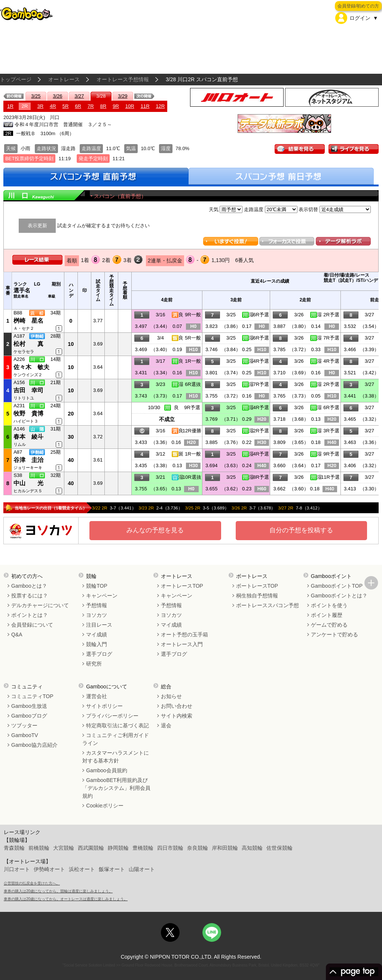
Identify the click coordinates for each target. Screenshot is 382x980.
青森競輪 (14, 848)
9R (116, 106)
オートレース (64, 79)
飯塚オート (112, 869)
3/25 (36, 96)
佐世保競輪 (279, 848)
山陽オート (142, 869)
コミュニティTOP (32, 696)
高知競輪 (252, 848)
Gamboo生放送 (29, 706)
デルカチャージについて (40, 605)
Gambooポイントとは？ (339, 596)
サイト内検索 (177, 716)
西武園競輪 (91, 848)
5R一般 (193, 338)
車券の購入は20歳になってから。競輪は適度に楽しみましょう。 (58, 891)
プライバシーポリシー (112, 716)
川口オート (17, 869)
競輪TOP (97, 586)
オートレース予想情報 (123, 79)
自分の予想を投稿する (301, 530)
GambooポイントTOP (337, 586)
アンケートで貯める (334, 634)
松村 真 (28, 344)
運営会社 (97, 696)
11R (145, 106)
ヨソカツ (97, 615)
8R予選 (261, 477)
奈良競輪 (198, 848)
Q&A (17, 634)
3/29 (123, 96)
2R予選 (331, 315)
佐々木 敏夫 (31, 367)
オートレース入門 (182, 644)
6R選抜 (193, 384)
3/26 (57, 96)
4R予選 (261, 361)
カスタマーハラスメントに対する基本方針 (116, 757)
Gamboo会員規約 (107, 770)
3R (40, 106)
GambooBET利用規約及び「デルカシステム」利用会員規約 (116, 788)
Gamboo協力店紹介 (34, 745)
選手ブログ (99, 654)
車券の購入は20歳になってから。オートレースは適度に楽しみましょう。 (66, 899)
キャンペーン (102, 596)
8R (103, 106)
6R (78, 106)
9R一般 (193, 315)
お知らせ (171, 696)
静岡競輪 (118, 848)
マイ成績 (97, 634)
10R (130, 106)
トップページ (16, 79)
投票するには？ (30, 596)
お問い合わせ (177, 706)
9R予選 (192, 407)
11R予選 (330, 477)
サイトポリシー (104, 706)
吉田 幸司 (28, 390)
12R (161, 106)
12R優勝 (192, 431)
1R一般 (193, 361)
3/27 (79, 96)
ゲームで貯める (329, 625)
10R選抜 (192, 477)
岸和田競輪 (225, 848)
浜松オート (82, 869)
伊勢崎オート (49, 869)
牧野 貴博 (28, 413)
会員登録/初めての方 (358, 6)
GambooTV (25, 735)
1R (10, 106)
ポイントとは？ (30, 615)
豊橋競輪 (143, 848)
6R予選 (261, 315)
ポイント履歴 (327, 615)
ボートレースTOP (257, 586)
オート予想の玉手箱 (184, 634)
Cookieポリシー (105, 806)
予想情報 (97, 605)
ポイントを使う (329, 605)
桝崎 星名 (28, 321)
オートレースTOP (182, 586)
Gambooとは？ (29, 586)
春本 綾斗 (28, 437)
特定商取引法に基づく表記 (117, 725)
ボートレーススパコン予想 (268, 605)
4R (53, 106)
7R (91, 106)
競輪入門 (97, 644)
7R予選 (331, 338)
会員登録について (32, 625)
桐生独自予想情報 (257, 596)
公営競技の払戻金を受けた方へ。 (32, 883)
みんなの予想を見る (155, 530)
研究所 (94, 664)
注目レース (99, 625)
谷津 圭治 (28, 460)
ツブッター (24, 725)
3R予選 (331, 431)
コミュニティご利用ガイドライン (116, 739)
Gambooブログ (29, 716)
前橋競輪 (39, 848)
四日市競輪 (170, 848)
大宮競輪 (64, 848)
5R (66, 106)
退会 (166, 725)
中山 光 (28, 483)
